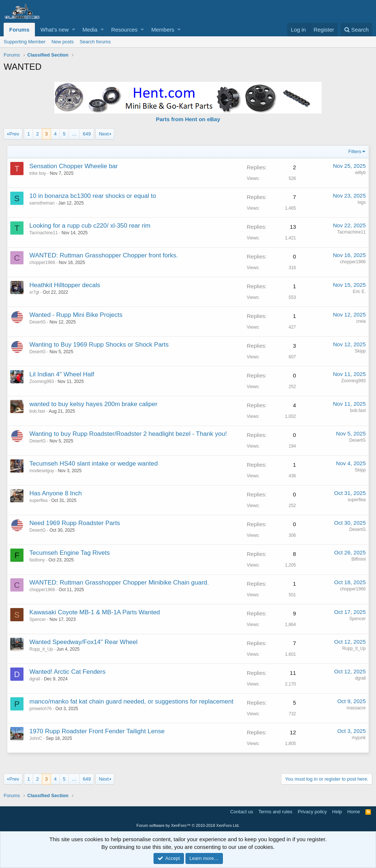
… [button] (74, 134)
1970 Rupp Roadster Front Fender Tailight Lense (97, 731)
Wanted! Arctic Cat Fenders (68, 672)
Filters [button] (355, 151)
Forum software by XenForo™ (188, 825)
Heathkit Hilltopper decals (65, 285)
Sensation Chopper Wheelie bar (74, 166)
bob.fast (38, 411)
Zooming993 (42, 381)
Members (163, 30)
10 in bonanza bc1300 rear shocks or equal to (93, 196)
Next (104, 134)
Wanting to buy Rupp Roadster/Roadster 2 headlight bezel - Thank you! (129, 434)
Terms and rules (275, 812)
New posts (63, 42)
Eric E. (359, 292)
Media (90, 30)
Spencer (38, 619)
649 (87, 134)
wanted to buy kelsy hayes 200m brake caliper (94, 404)
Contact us (242, 812)
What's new (55, 30)
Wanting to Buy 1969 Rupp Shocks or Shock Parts (99, 345)
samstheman (42, 203)
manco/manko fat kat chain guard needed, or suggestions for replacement (132, 701)
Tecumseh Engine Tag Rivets (70, 553)
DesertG (38, 322)
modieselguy (42, 471)
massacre (356, 708)
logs (361, 202)
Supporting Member (25, 42)
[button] (74, 30)
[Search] (356, 30)
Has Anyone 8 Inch (56, 493)
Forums (19, 30)
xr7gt (35, 292)
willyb (360, 173)
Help (337, 812)
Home (354, 812)
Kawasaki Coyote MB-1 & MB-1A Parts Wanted (95, 612)
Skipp (360, 351)
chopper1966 (43, 263)
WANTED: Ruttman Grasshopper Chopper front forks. (104, 255)
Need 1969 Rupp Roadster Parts (75, 523)
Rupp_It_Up (41, 649)
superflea (39, 500)
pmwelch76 (41, 709)
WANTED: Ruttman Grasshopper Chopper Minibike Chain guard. (120, 583)
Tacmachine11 (44, 233)
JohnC (36, 738)
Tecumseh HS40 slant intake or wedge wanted (94, 464)
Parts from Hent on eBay (188, 119)
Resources (124, 30)
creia (361, 321)
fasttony (37, 560)
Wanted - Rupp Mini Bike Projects (76, 315)
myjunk (358, 738)
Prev (14, 134)
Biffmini (358, 559)
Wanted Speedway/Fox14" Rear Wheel (84, 642)
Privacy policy (312, 812)
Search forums (95, 42)
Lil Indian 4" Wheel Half (62, 374)
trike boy (38, 173)
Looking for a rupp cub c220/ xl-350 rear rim (90, 226)
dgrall (35, 679)
